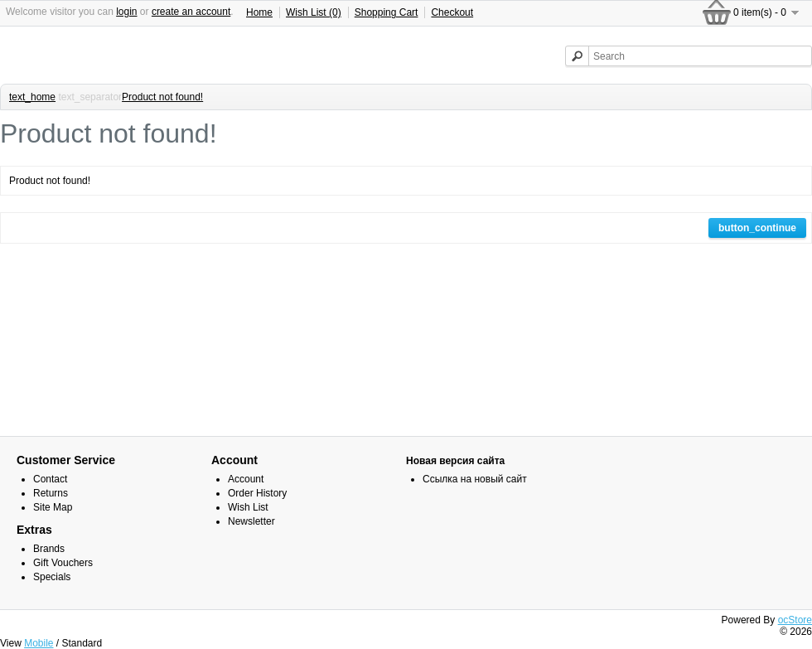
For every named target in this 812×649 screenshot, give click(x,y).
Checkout (452, 12)
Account (246, 479)
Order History (257, 493)
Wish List (248, 507)
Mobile (39, 643)
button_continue (757, 228)
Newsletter (251, 521)
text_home (32, 97)
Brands (49, 549)
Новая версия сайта (455, 461)
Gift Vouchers (63, 563)
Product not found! (162, 97)
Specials (52, 577)
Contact (50, 479)
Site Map (53, 507)
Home (259, 12)
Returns (51, 493)
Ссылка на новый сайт (475, 479)
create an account (191, 12)
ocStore (795, 620)
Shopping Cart (387, 12)
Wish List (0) (314, 12)
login (126, 12)
